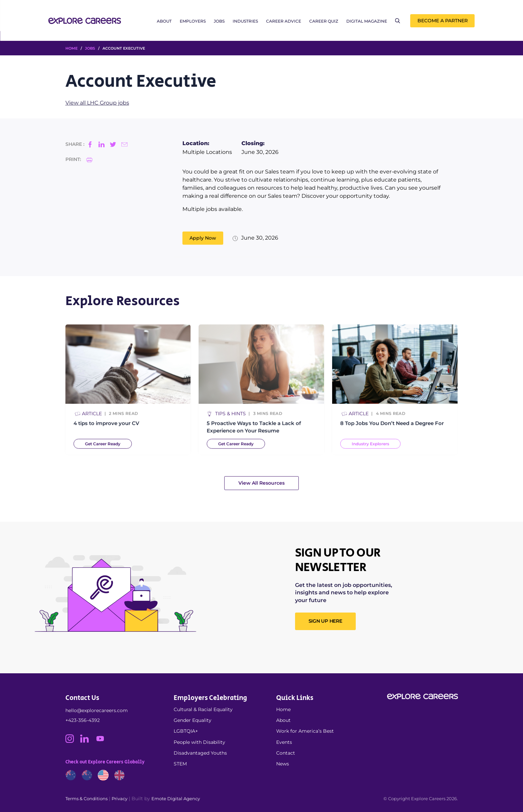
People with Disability (199, 742)
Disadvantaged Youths (200, 753)
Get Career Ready (103, 447)
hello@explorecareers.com (97, 710)
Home (283, 709)
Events (284, 742)
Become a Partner (443, 21)
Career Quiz (324, 21)
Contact (286, 753)
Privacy (120, 799)
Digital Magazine (367, 21)
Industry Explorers (370, 447)
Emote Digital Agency (176, 799)
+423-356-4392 (83, 720)
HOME (71, 48)
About (164, 21)
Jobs (219, 21)
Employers (193, 21)
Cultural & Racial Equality (203, 709)
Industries (245, 21)
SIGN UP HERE (325, 621)
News (283, 764)
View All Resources (261, 483)
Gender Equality (193, 720)
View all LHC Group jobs (97, 103)
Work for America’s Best (305, 731)
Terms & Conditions (86, 799)
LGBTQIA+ (186, 731)
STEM (180, 764)
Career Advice (284, 21)
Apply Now (203, 238)
